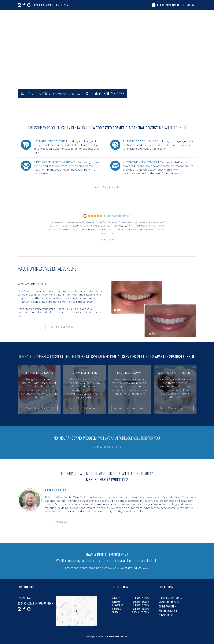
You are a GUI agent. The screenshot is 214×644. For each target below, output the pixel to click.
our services (145, 16)
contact (192, 16)
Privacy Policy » (167, 615)
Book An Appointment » (171, 598)
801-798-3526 (189, 5)
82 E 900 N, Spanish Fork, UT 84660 (52, 5)
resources (176, 16)
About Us (61, 522)
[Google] (29, 5)
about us (128, 16)
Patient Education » (169, 611)
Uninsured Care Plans (107, 447)
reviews (161, 16)
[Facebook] (24, 5)
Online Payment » (167, 606)
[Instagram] (20, 5)
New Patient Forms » (169, 602)
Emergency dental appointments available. (107, 568)
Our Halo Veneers (62, 327)
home (114, 16)
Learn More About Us (107, 187)
